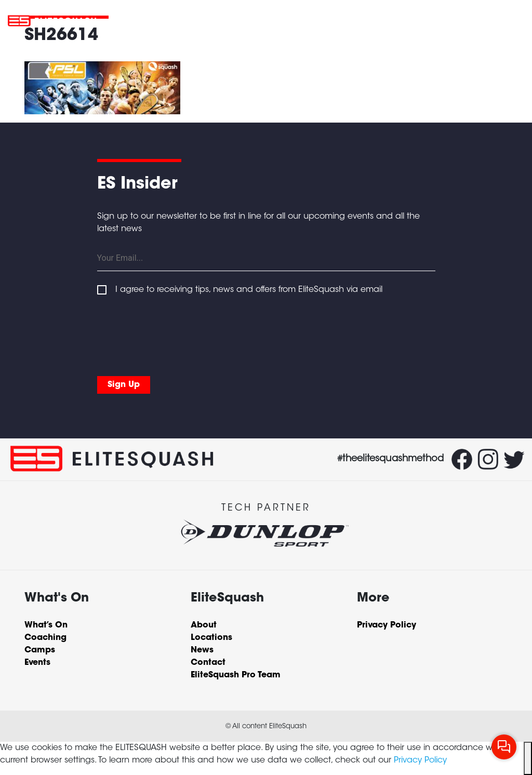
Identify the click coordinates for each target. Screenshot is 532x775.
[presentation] (176, 333)
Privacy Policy (420, 760)
